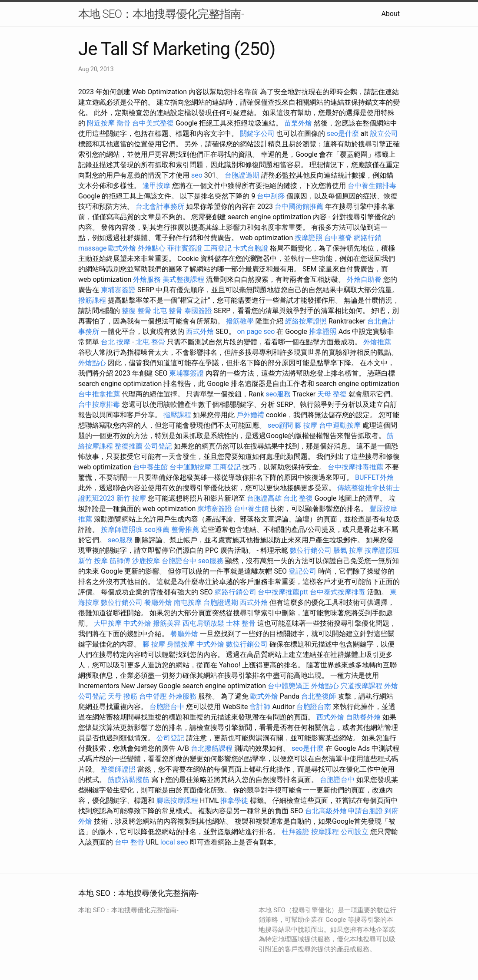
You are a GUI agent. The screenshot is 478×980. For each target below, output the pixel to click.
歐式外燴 (122, 248)
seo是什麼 (343, 134)
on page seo (256, 332)
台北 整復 (298, 498)
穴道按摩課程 (362, 686)
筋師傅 (120, 561)
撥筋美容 (167, 623)
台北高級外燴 (326, 811)
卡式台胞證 (251, 248)
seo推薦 (157, 530)
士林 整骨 (241, 623)
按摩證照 (309, 238)
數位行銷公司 (311, 550)
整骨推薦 (185, 530)
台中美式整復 (153, 123)
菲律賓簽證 (185, 248)
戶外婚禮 (250, 415)
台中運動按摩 (340, 425)
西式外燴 (200, 332)
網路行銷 (368, 238)
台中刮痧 (271, 196)
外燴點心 (152, 248)
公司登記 (158, 446)
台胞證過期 (242, 175)
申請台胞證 (365, 811)
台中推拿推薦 (99, 394)
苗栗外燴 (298, 123)
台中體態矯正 (289, 686)
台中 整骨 (129, 842)
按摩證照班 (382, 550)
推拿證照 (323, 332)
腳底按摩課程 (177, 800)
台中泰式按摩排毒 (338, 592)
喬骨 (123, 123)
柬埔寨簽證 (118, 290)
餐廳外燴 (158, 602)
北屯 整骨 (168, 311)
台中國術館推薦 (299, 206)
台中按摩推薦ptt (283, 592)
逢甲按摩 (156, 186)
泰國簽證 (198, 311)
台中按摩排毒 (99, 404)
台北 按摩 (116, 342)
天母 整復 (332, 394)
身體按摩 (181, 644)
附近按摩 (101, 123)
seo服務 (278, 394)
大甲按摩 (108, 623)
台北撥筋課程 (212, 748)
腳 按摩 (306, 425)
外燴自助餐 (364, 279)
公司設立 (355, 832)
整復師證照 (118, 769)
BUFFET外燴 (374, 477)
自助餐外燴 (363, 717)
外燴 (391, 686)
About (390, 14)
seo (197, 175)
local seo (174, 842)
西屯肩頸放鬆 (203, 623)
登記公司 (302, 571)
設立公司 (384, 134)
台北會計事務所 (160, 206)
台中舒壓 (153, 696)
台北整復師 (319, 696)
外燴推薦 (377, 342)
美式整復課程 (183, 279)
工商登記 (218, 248)
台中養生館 (150, 467)
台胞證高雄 (264, 498)
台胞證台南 (314, 707)
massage (92, 248)
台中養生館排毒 (372, 186)
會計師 (260, 707)
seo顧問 (280, 425)
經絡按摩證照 (306, 321)
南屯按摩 (188, 602)
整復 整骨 (136, 311)
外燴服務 (147, 279)
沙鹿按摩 (146, 561)
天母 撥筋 (123, 696)
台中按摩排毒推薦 (355, 467)
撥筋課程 (92, 300)
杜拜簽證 (295, 832)
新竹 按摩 (131, 498)
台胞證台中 (179, 561)
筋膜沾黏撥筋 (129, 780)
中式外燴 (137, 623)
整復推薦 (129, 446)
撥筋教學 (240, 321)
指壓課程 (177, 415)
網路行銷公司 (236, 592)
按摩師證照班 (122, 530)
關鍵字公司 (257, 134)
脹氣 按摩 (348, 550)
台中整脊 (338, 238)
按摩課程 (325, 832)
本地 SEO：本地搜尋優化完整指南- (161, 14)
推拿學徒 (234, 800)
